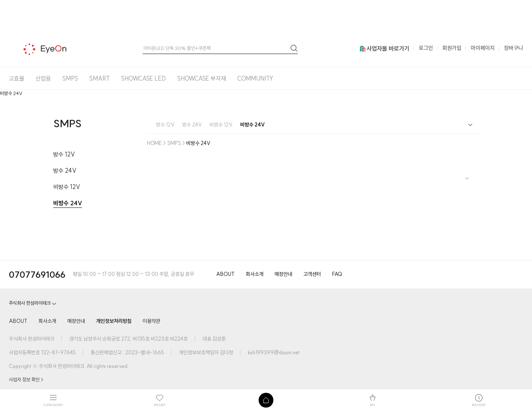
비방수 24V (68, 203)
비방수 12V (67, 187)
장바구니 (514, 48)
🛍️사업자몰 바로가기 (384, 48)
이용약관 (151, 321)
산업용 (43, 78)
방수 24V (65, 170)
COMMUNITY (255, 78)
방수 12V (64, 154)
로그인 (426, 48)
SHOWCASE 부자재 (202, 78)
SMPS (70, 78)
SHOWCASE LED (143, 78)
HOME (154, 143)
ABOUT (225, 274)
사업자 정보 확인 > (26, 379)
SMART (99, 78)
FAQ (337, 274)
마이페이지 (483, 48)
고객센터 (312, 274)
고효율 (17, 78)
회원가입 (452, 48)
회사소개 (255, 274)
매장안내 (283, 274)
